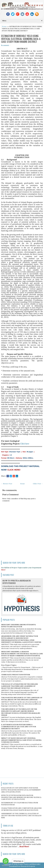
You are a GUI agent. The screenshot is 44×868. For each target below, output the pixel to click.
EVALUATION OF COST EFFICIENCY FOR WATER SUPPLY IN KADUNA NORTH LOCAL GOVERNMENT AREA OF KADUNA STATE (21, 790)
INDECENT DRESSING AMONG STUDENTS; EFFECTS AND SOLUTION (19, 626)
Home (4, 26)
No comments (5, 45)
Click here (25, 444)
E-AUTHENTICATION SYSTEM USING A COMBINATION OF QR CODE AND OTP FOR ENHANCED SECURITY (19, 727)
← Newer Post (7, 484)
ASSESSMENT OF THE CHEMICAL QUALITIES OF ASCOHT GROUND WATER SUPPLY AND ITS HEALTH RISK (21, 816)
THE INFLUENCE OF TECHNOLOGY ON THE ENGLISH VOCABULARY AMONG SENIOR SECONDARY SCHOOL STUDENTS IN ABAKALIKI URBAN (21, 712)
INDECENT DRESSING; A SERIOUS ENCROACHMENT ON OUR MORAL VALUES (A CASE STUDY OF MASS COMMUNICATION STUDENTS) (22, 654)
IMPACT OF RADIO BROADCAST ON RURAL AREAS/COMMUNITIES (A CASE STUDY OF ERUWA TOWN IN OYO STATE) (21, 740)
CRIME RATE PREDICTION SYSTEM (16, 675)
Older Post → (38, 484)
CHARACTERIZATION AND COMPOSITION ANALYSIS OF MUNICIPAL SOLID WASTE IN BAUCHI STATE (21, 809)
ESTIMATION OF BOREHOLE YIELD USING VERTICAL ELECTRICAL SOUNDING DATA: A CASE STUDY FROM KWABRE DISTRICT (21, 39)
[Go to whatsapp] (6, 861)
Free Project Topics (9, 665)
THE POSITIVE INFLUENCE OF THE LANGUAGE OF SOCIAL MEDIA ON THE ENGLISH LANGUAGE (22, 699)
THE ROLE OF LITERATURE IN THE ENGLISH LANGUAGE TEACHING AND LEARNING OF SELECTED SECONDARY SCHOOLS (19, 686)
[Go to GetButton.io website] (6, 866)
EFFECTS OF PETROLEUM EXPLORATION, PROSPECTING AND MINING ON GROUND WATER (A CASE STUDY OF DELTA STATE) (21, 797)
